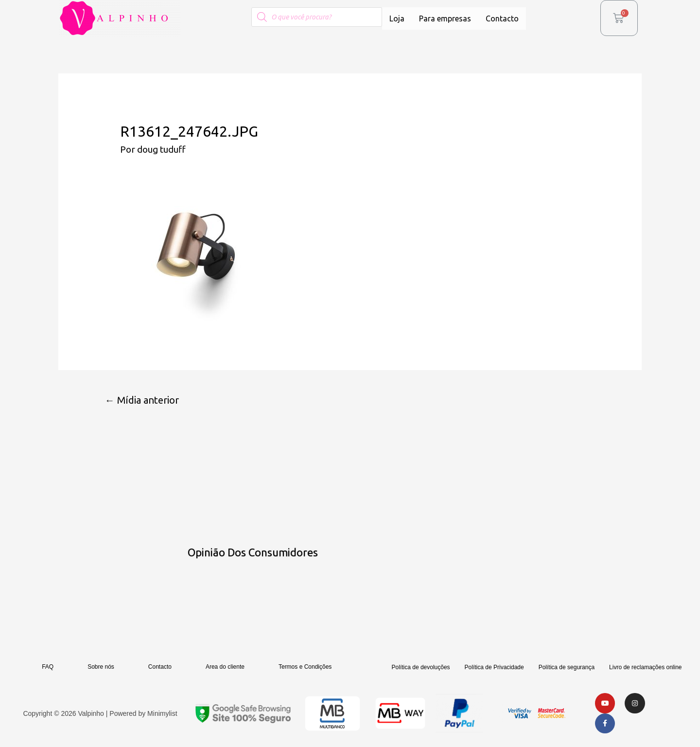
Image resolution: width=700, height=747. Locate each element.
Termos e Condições (305, 667)
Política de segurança (567, 668)
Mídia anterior (142, 400)
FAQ (48, 667)
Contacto (502, 18)
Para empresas (445, 18)
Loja (397, 18)
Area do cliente (225, 667)
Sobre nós (101, 667)
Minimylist (162, 713)
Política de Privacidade (494, 668)
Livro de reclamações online (645, 668)
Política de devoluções (421, 668)
